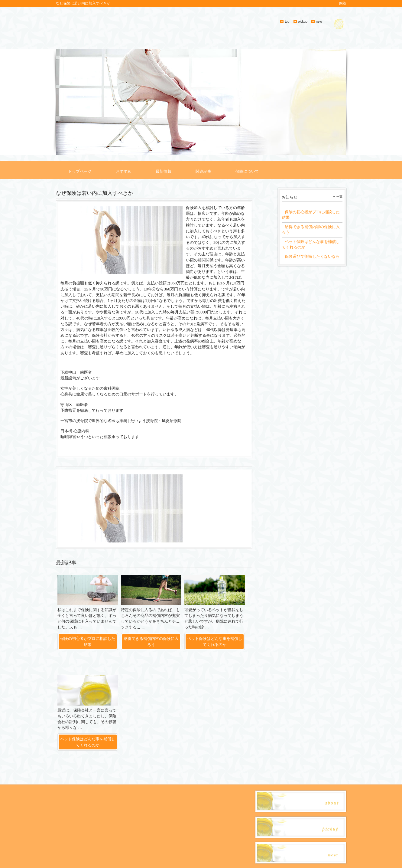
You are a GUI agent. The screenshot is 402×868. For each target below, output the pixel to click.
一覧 (339, 197)
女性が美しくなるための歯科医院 (90, 388)
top (287, 21)
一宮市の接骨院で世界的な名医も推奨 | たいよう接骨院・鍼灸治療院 (121, 421)
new (319, 21)
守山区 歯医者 (74, 405)
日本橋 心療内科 (75, 431)
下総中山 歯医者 (76, 372)
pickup (303, 21)
